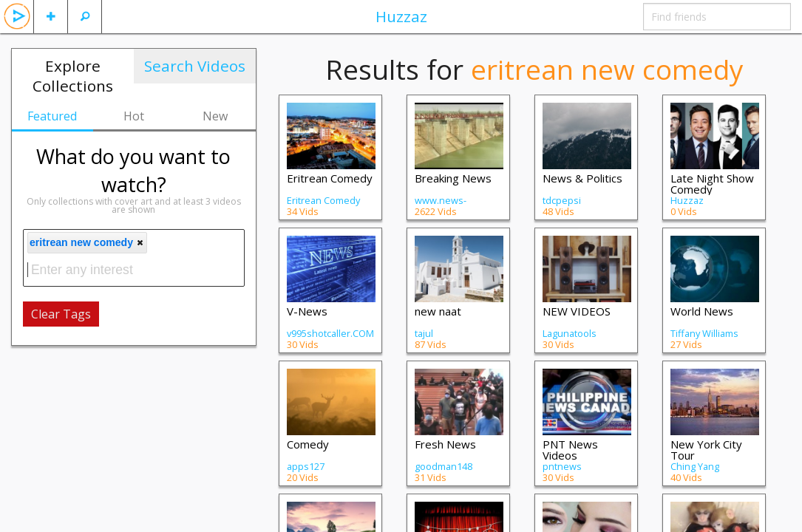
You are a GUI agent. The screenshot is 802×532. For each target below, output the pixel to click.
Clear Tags (61, 314)
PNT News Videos (570, 450)
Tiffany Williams (704, 333)
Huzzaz (401, 16)
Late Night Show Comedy (712, 184)
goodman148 (444, 466)
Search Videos (195, 66)
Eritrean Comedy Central (323, 205)
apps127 (306, 466)
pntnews (562, 466)
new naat (438, 311)
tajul (424, 333)
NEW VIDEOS (577, 311)
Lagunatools (570, 333)
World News (702, 311)
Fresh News (445, 444)
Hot (134, 116)
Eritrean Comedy (330, 178)
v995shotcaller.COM (330, 333)
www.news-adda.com (441, 205)
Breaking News (453, 178)
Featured (52, 116)
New (215, 116)
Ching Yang (695, 466)
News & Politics (582, 178)
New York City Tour (706, 450)
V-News (307, 311)
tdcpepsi (562, 200)
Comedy (308, 444)
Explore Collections (73, 76)
